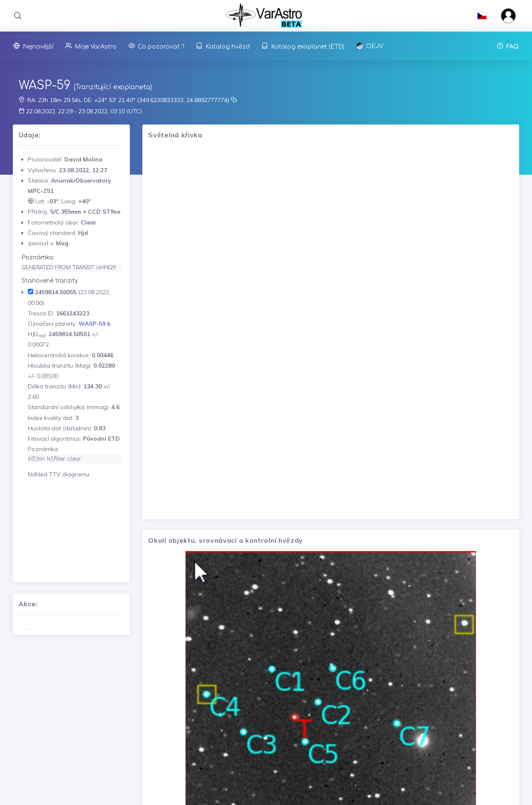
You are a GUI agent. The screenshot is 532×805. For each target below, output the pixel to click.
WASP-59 (45, 85)
